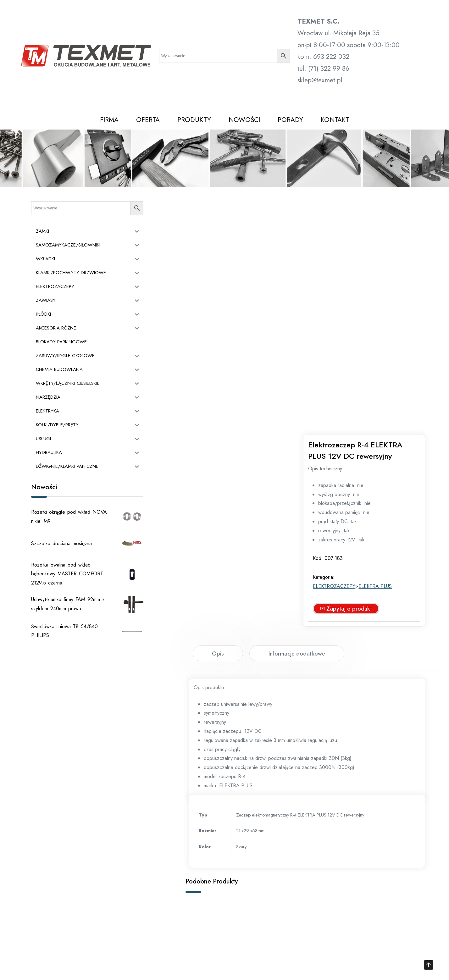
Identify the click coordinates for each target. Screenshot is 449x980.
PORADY (290, 120)
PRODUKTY (194, 120)
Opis (218, 420)
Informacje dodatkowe (297, 420)
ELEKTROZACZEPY (339, 353)
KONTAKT (335, 120)
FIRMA (109, 120)
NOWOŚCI (244, 120)
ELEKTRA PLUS (380, 353)
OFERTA (148, 120)
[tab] (218, 420)
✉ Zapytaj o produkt (351, 375)
